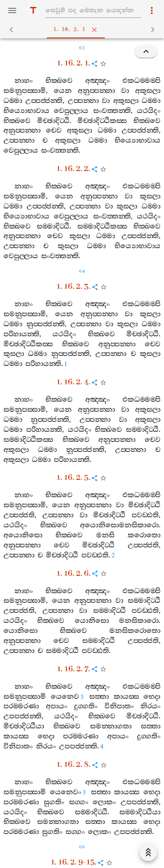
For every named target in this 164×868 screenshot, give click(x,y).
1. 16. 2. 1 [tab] (84, 30)
